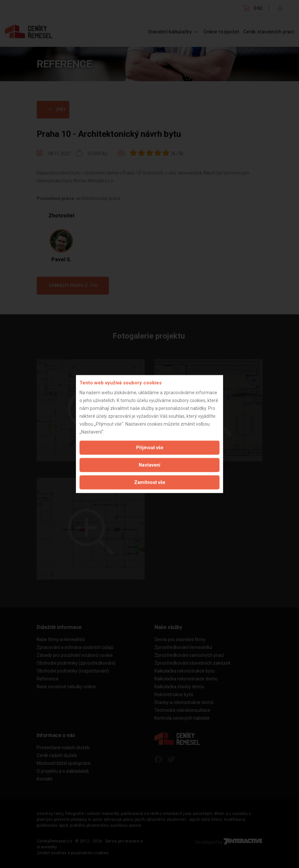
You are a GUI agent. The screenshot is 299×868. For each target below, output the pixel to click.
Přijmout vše (150, 448)
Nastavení (149, 465)
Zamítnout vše (150, 482)
